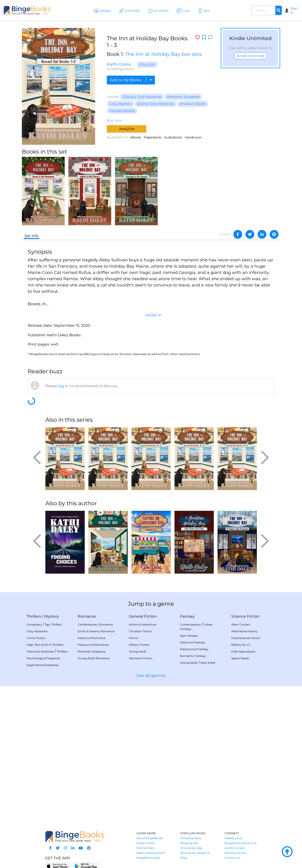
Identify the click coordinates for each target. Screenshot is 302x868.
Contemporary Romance (95, 624)
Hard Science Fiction (246, 638)
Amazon (127, 129)
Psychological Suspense (43, 658)
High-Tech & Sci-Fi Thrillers (45, 645)
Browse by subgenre (195, 853)
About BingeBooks (150, 838)
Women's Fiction (141, 658)
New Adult (208, 663)
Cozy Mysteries (37, 631)
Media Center (146, 843)
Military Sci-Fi (241, 645)
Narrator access (235, 853)
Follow (147, 65)
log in (63, 386)
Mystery (51, 616)
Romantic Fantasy (193, 656)
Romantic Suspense (183, 97)
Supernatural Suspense (42, 665)
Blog (184, 858)
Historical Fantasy (193, 642)
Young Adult (138, 651)
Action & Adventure (143, 624)
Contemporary (190, 624)
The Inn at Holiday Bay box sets (163, 54)
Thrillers (34, 616)
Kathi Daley (119, 64)
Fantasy (187, 616)
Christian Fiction (140, 631)
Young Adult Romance (94, 658)
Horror (134, 638)
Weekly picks (233, 838)
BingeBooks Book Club (241, 843)
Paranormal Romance (93, 645)
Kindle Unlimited (251, 56)
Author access (235, 848)
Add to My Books (131, 80)
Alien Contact (241, 624)
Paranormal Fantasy (194, 649)
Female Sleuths (122, 111)
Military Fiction (139, 645)
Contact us (232, 858)
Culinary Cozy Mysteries (142, 97)
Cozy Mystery (121, 104)
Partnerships (145, 848)
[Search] (279, 10)
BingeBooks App (148, 858)
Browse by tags (191, 848)
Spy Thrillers (54, 624)
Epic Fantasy (189, 636)
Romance (87, 616)
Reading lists (189, 843)
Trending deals (191, 838)
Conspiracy (34, 624)
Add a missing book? (151, 853)
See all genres (151, 676)
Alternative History (244, 631)
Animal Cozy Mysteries (156, 104)
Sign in (294, 10)
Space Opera (240, 658)
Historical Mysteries (40, 651)
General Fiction (143, 616)
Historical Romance (92, 638)
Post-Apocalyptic (243, 651)
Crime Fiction (36, 638)
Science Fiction (245, 616)
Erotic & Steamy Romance (96, 631)
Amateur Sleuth (193, 104)
